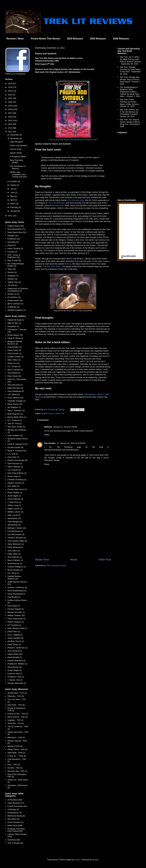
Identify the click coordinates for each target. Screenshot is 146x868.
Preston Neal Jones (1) (17, 489)
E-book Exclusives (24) (17, 806)
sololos (78, 860)
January (14, 211)
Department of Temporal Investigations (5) (18, 290)
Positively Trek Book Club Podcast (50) (16, 830)
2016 (10, 117)
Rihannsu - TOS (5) (16, 696)
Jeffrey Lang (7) (14, 505)
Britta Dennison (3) (15, 388)
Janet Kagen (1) (14, 496)
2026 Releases (121, 39)
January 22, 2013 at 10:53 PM (73, 443)
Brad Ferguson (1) (15, 414)
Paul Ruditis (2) (14, 597)
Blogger (95, 860)
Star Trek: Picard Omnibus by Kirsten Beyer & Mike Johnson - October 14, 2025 (130, 103)
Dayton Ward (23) (15, 654)
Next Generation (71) (16, 229)
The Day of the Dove (52, 266)
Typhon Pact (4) (14, 282)
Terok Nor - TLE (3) (16, 723)
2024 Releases (75, 39)
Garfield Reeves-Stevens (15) (15, 577)
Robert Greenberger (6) (17, 460)
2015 (10, 120)
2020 (10, 102)
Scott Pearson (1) (15, 563)
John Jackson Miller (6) (17, 541)
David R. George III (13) (18, 444)
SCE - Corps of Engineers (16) (14, 256)
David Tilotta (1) (14, 644)
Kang (69, 264)
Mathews (48, 427)
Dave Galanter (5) (15, 435)
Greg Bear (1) (13, 326)
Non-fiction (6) (13, 819)
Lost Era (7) (12, 252)
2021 (10, 98)
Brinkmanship (58, 205)
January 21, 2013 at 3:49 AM (65, 427)
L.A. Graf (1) (13, 454)
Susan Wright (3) (15, 670)
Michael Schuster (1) (16, 612)
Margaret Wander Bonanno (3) (15, 343)
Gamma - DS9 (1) (15, 768)
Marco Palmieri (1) (15, 560)
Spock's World (16, 153)
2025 (10, 84)
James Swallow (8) (15, 638)
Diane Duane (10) (15, 404)
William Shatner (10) (16, 615)
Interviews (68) (14, 840)
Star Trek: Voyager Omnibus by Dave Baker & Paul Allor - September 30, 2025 (130, 70)
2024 (10, 87)
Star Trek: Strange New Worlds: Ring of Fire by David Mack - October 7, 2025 (130, 81)
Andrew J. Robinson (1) (17, 587)
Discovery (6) (13, 242)
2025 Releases (98, 39)
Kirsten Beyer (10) (15, 335)
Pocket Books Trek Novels (45, 39)
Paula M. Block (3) (15, 338)
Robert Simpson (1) (16, 622)
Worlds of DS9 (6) (15, 746)
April (13, 200)
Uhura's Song (15, 149)
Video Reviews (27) (16, 803)
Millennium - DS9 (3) (16, 737)
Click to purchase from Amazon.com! (73, 140)
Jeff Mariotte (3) (14, 525)
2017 (10, 113)
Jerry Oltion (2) (14, 551)
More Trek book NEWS (16, 161)
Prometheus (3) (14, 297)
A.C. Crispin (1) (14, 366)
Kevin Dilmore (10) (15, 398)
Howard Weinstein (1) (17, 661)
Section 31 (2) (13, 294)
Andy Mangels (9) (15, 522)
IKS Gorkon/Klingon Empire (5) (16, 265)
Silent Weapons (16, 142)
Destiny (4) (12, 272)
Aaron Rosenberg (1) (16, 594)
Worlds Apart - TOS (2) (17, 693)
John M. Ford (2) (14, 423)
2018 (10, 109)
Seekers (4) (12, 279)
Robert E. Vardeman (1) (17, 648)
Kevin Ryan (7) (14, 606)
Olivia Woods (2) (14, 667)
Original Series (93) (16, 226)
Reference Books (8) (16, 816)
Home (74, 560)
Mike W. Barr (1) (14, 323)
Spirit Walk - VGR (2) (16, 753)
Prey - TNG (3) (14, 765)
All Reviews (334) (15, 800)
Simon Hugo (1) (14, 476)
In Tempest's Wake (18, 157)
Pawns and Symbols (18, 145)
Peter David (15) (14, 376)
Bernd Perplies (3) (15, 570)
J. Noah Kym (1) (14, 502)
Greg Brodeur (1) (15, 347)
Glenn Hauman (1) (15, 467)
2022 (10, 95)
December (15, 135)
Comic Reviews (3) (15, 822)
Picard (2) (12, 245)
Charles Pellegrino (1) (17, 567)
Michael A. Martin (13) (17, 528)
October (14, 181)
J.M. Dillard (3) (14, 394)
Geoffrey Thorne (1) (16, 641)
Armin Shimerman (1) (16, 619)
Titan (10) (11, 269)
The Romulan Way (76, 200)
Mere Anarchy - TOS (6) (18, 717)
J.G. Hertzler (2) (14, 470)
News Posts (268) (15, 825)
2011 (10, 216)
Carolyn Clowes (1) (16, 357)
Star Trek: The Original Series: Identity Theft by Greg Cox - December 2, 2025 (130, 123)
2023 (10, 91)
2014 (10, 124)
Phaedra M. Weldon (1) (17, 664)
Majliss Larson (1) (15, 509)
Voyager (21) (13, 235)
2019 (10, 106)
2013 (10, 128)
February (14, 207)
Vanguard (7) (13, 276)
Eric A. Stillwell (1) (15, 635)
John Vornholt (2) (15, 651)
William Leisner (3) (15, 512)
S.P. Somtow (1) (14, 625)
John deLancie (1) (15, 385)
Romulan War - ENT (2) (17, 771)
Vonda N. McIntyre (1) (17, 538)
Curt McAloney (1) (15, 531)
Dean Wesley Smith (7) (17, 628)
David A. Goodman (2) (17, 451)
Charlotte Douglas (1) (16, 401)
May (12, 196)
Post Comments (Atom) (57, 566)
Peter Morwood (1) (15, 547)
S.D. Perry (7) (13, 573)
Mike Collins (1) (14, 360)
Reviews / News (15, 39)
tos (63, 413)
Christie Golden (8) (15, 447)
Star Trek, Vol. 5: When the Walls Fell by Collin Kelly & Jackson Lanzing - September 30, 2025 (130, 60)
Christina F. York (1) (16, 677)
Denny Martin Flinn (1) (17, 417)
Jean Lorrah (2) (14, 515)
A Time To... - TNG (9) (17, 756)
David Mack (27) (14, 518)
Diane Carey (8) (14, 350)
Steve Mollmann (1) (16, 544)
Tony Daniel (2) (14, 373)
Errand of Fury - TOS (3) (18, 714)
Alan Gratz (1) (13, 457)
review (58, 413)
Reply (47, 435)
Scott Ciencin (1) (14, 353)
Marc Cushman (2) (15, 370)
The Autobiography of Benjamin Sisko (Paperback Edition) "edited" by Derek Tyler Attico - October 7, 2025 (130, 92)
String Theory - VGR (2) (17, 749)
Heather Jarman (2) (16, 483)
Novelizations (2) (15, 813)
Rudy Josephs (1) (15, 493)
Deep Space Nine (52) (17, 232)
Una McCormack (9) (16, 534)
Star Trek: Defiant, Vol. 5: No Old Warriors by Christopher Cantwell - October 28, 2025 (129, 113)
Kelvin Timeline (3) (15, 248)
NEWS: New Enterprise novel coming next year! (18, 174)
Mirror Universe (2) (15, 304)
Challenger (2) (13, 307)
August (14, 185)
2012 (10, 132)
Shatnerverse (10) (15, 300)
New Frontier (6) (14, 260)
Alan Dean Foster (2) (16, 427)
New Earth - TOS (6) (16, 705)
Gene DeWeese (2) (16, 391)
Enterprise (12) (14, 239)
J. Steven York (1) (15, 680)
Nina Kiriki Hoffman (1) (17, 473)
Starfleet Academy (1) (17, 310)
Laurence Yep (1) (15, 674)
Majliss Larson (48, 413)
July (12, 189)
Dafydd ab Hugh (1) (16, 320)
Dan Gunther (50, 443)
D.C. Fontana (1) (15, 420)
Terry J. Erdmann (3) (16, 411)
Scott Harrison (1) (15, 463)
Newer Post (42, 560)
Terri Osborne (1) (15, 557)
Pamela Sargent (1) (16, 609)
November (15, 138)
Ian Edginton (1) (14, 407)
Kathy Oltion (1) (14, 554)
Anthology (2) (13, 809)
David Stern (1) (14, 631)
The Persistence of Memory (18, 167)
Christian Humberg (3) (17, 480)
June (13, 192)
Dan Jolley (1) (13, 486)
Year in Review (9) (15, 843)
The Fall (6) (12, 285)
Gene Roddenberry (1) (17, 591)
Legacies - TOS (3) (15, 720)
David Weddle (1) (15, 657)
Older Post (105, 560)
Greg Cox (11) (13, 363)
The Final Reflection (57, 203)
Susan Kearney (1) (15, 499)
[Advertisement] (73, 534)
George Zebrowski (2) (17, 683)
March (13, 204)
